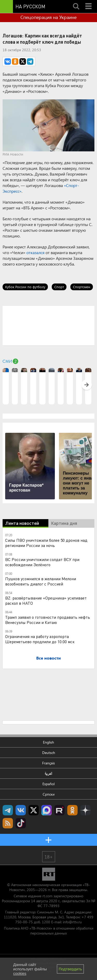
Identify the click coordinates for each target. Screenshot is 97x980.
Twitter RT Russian (34, 810)
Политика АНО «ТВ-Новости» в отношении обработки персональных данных (49, 931)
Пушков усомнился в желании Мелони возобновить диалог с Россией (41, 581)
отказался (35, 252)
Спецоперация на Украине (48, 17)
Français (48, 763)
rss (8, 823)
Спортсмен (82, 287)
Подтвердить (70, 969)
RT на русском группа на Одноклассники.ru (72, 810)
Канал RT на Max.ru (47, 810)
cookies (20, 973)
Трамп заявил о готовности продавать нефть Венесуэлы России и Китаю (48, 620)
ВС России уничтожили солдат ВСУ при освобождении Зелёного (42, 562)
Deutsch (49, 753)
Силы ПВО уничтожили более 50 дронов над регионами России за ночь (46, 543)
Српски (49, 794)
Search (76, 2)
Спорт (59, 287)
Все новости (48, 658)
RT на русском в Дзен (85, 810)
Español (48, 784)
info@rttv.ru (72, 922)
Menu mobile (89, 2)
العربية (48, 773)
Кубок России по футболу (25, 287)
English (48, 742)
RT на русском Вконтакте (21, 810)
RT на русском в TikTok (21, 823)
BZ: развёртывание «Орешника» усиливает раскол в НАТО (46, 600)
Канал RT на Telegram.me (8, 810)
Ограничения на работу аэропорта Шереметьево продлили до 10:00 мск (40, 639)
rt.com (47, 896)
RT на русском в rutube (59, 810)
